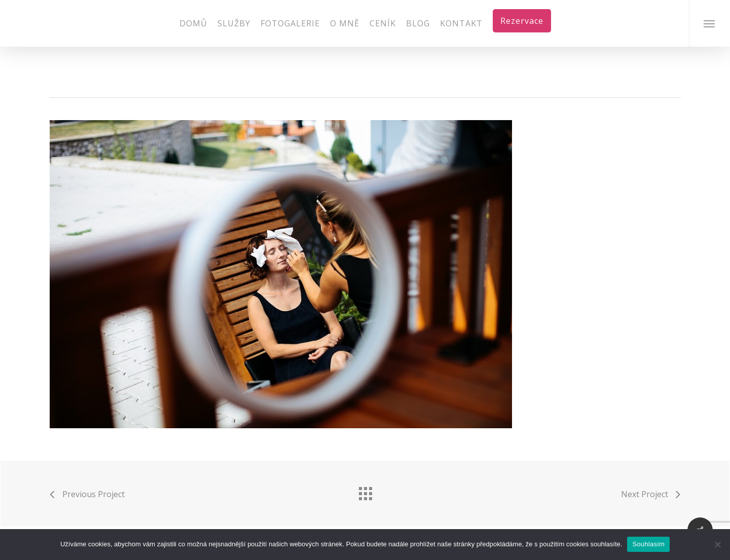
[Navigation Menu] (709, 23)
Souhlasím (648, 544)
